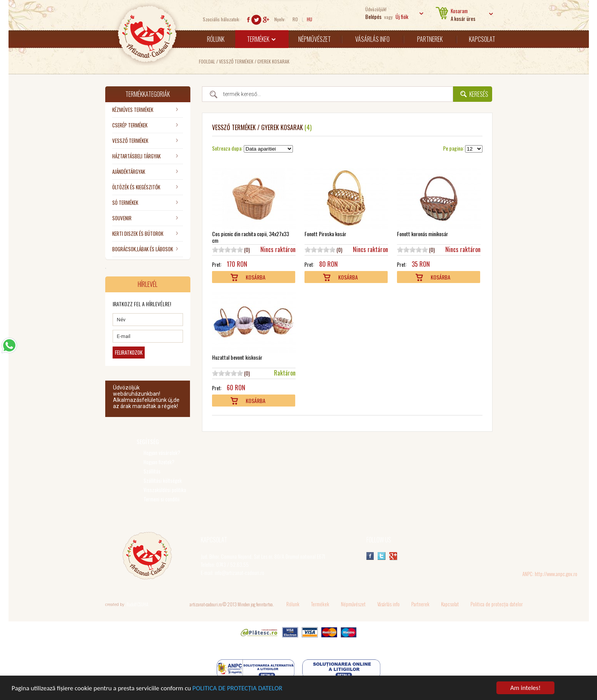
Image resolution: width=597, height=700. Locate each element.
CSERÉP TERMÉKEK (130, 125)
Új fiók (402, 16)
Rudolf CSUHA (137, 604)
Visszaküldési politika (165, 490)
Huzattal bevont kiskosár (237, 357)
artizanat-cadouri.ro (206, 604)
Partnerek (430, 39)
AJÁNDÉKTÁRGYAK (129, 172)
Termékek (261, 39)
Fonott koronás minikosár (423, 234)
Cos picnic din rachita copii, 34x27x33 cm (251, 237)
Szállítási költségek (163, 481)
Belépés (373, 16)
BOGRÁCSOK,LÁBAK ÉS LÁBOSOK (143, 249)
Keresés (479, 94)
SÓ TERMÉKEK (125, 202)
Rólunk (216, 39)
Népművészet (315, 39)
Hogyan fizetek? (159, 462)
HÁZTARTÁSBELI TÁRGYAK (136, 156)
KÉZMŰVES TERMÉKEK (133, 110)
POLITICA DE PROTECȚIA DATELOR (237, 689)
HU (310, 19)
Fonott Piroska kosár (325, 234)
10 (240, 250)
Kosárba (256, 277)
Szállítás (152, 471)
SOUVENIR (122, 218)
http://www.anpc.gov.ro (556, 574)
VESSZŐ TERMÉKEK (236, 61)
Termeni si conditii (162, 499)
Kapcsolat (482, 39)
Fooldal (207, 61)
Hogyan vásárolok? (162, 453)
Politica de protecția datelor (497, 604)
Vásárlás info (372, 39)
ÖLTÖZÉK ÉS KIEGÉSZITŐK (136, 187)
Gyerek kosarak (273, 61)
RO (295, 19)
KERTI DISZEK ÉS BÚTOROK (138, 233)
